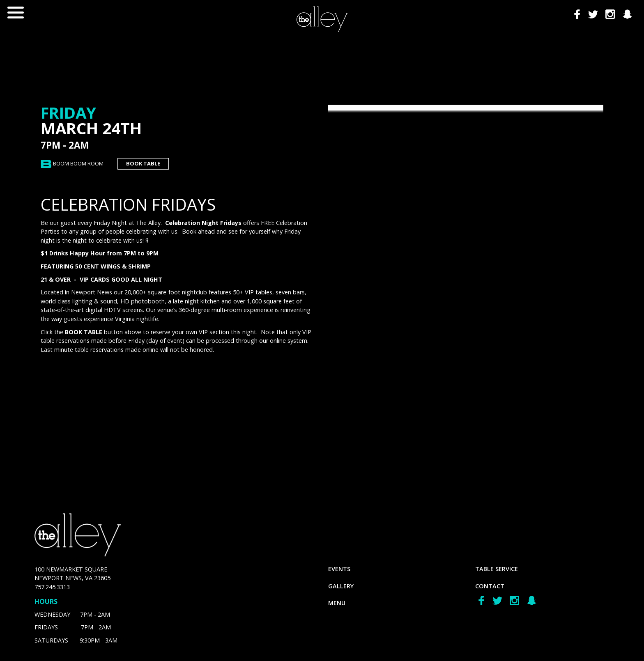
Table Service (497, 569)
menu (337, 603)
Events (339, 569)
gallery (341, 586)
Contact (490, 586)
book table (143, 163)
